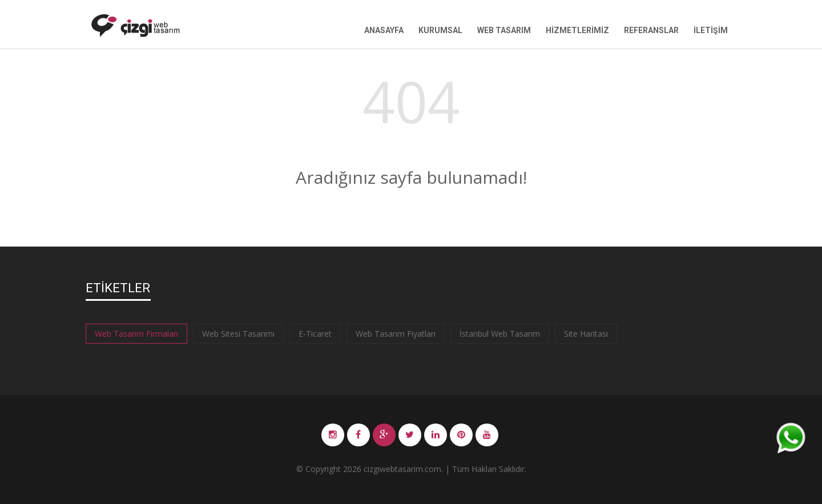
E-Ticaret (315, 334)
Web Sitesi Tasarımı (238, 334)
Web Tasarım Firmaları (136, 334)
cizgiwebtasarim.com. (403, 469)
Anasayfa (384, 30)
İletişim (711, 30)
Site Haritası (586, 334)
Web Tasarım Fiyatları (396, 334)
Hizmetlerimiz (577, 30)
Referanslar (651, 30)
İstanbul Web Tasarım (500, 334)
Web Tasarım (504, 30)
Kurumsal (440, 30)
